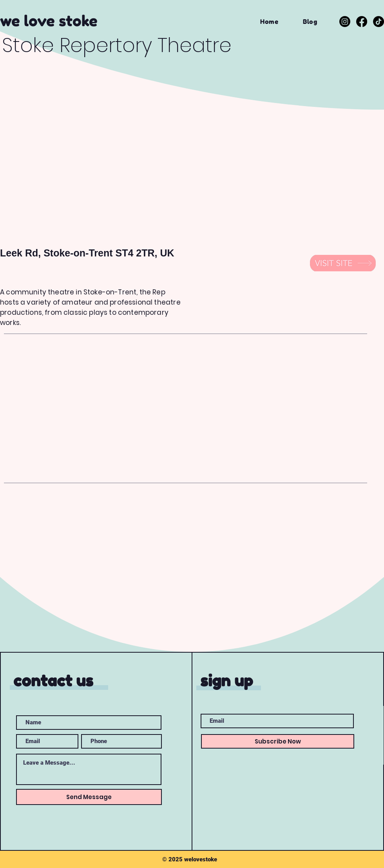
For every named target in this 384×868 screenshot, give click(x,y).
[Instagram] (345, 22)
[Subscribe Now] (278, 741)
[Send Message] (89, 797)
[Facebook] (362, 22)
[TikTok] (379, 22)
